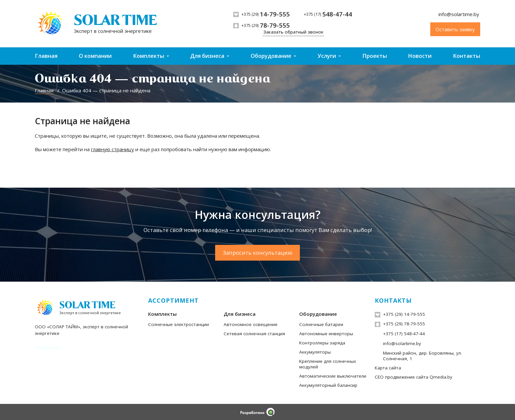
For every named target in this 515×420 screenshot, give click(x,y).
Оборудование (271, 56)
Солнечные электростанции (179, 324)
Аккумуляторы (315, 352)
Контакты (467, 56)
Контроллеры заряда (322, 343)
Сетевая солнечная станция (254, 334)
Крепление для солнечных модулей (328, 364)
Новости (420, 56)
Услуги (327, 56)
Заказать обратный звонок (293, 32)
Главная (46, 56)
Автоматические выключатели (333, 376)
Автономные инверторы (326, 334)
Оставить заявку (455, 29)
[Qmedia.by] (257, 412)
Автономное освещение (251, 324)
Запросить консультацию (258, 253)
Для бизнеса (207, 56)
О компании (95, 56)
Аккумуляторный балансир (328, 385)
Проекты (375, 56)
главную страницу (112, 149)
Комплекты (149, 56)
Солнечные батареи (321, 324)
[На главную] (96, 24)
